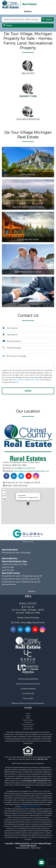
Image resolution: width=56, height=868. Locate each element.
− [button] (4, 494)
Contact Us (28, 722)
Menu (28, 11)
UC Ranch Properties (28, 689)
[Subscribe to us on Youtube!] (29, 476)
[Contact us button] (41, 863)
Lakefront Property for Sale (15, 564)
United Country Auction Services (28, 684)
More (32, 591)
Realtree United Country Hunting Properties (28, 703)
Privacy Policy (34, 380)
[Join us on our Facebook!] (6, 476)
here (17, 382)
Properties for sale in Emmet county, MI (21, 579)
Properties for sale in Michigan (16, 553)
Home (28, 714)
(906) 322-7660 (33, 613)
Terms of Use (28, 727)
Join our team (28, 698)
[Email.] (28, 341)
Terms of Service (19, 380)
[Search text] (21, 19)
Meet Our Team (28, 720)
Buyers (28, 716)
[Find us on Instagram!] (36, 476)
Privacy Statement (28, 724)
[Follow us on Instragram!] (43, 629)
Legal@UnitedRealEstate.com (31, 807)
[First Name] (28, 328)
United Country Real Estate (28, 679)
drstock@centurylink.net (23, 468)
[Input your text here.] (28, 361)
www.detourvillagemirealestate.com (32, 471)
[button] (28, 391)
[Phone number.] (28, 348)
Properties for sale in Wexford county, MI (21, 582)
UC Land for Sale (28, 694)
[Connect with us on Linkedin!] (14, 476)
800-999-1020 (43, 759)
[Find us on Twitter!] (21, 476)
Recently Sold (28, 729)
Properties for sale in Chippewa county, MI (22, 576)
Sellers (28, 718)
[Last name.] (28, 335)
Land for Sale (8, 567)
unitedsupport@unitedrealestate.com (37, 781)
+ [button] (4, 490)
